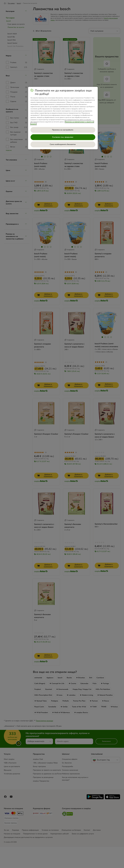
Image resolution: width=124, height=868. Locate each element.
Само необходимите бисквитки (63, 144)
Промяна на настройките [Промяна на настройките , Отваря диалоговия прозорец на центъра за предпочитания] (63, 130)
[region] (63, 118)
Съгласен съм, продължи (63, 137)
